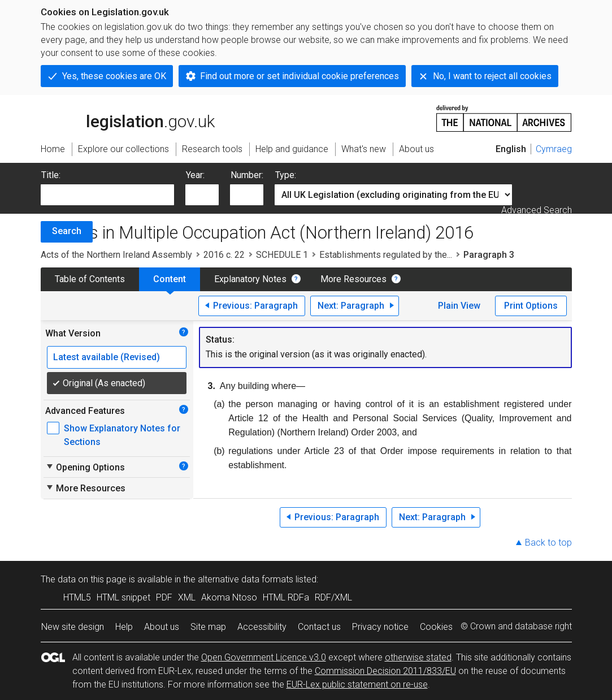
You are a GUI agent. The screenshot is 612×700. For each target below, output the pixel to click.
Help (124, 627)
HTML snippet (123, 597)
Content (170, 279)
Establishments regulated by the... (386, 255)
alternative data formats (246, 579)
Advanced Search (537, 210)
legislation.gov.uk (128, 118)
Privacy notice (380, 627)
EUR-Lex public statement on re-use (357, 684)
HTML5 (77, 597)
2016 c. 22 (224, 255)
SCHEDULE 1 (282, 255)
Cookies (436, 627)
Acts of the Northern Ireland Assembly (116, 255)
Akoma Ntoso (229, 597)
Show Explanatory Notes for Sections (122, 435)
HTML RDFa (286, 597)
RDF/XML (333, 597)
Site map (208, 627)
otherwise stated (418, 657)
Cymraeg (554, 149)
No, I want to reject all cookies (492, 76)
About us (162, 627)
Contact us (319, 627)
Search (67, 231)
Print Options (531, 306)
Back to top (548, 543)
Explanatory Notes (250, 279)
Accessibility (262, 627)
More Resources (353, 279)
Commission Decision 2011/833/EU (385, 671)
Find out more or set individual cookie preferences (300, 76)
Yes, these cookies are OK (114, 76)
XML (187, 597)
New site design (73, 627)
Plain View (459, 306)
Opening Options (85, 467)
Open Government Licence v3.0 (264, 657)
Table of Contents (90, 279)
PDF (164, 597)
